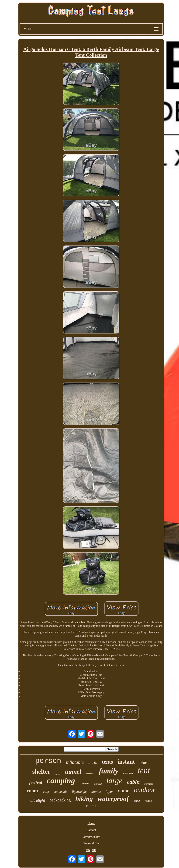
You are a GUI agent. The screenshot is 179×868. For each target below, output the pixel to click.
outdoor (145, 790)
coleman (85, 783)
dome (124, 791)
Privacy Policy (91, 837)
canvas (128, 773)
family (109, 771)
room (32, 791)
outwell (98, 784)
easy (46, 791)
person (48, 761)
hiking (84, 799)
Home (91, 823)
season (90, 773)
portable (149, 784)
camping (61, 781)
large (114, 781)
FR (94, 850)
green (58, 774)
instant (126, 762)
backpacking (60, 800)
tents (107, 762)
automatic (61, 792)
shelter (41, 772)
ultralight (38, 800)
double (96, 792)
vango (148, 801)
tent (144, 771)
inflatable (75, 762)
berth (93, 762)
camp (137, 801)
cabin (133, 782)
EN (88, 850)
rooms (91, 806)
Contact (91, 830)
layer (109, 792)
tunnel (73, 772)
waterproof (113, 799)
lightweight (79, 792)
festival (36, 782)
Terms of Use (91, 843)
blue (143, 762)
